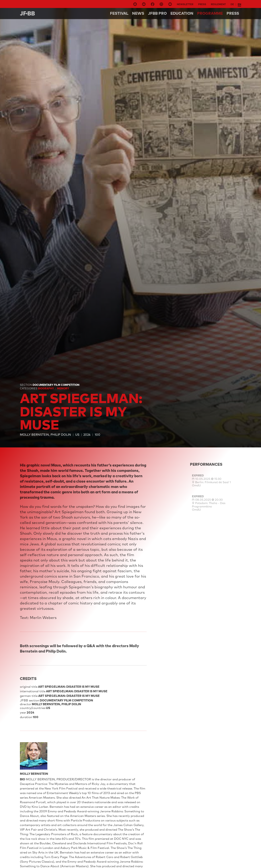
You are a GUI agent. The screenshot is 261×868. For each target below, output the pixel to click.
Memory (63, 388)
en (239, 4)
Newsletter (185, 4)
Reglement (218, 4)
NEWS (138, 13)
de (232, 4)
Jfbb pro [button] (157, 13)
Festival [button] (119, 13)
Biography (46, 388)
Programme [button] (210, 13)
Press (202, 4)
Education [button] (182, 13)
